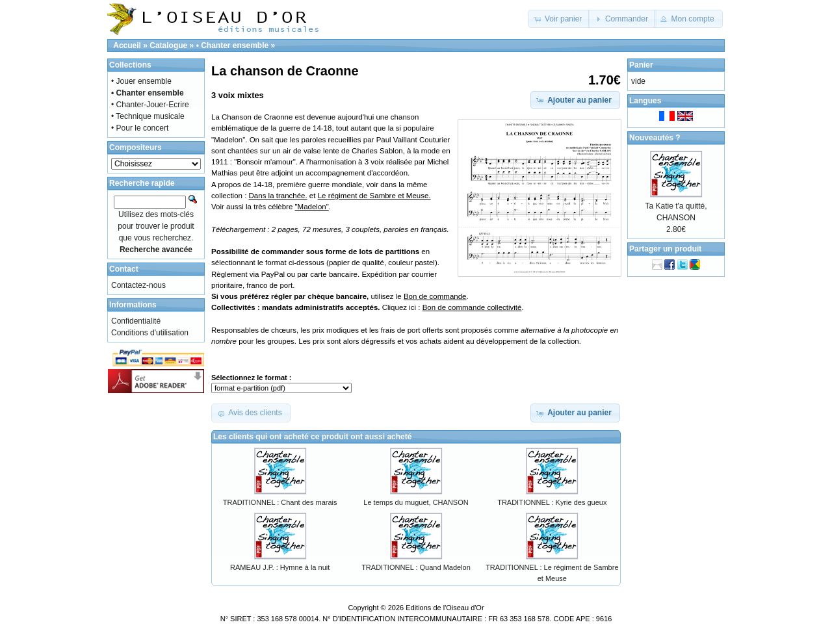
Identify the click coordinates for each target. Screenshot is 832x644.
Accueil (127, 45)
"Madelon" (311, 207)
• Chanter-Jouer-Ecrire (150, 105)
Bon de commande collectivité (472, 307)
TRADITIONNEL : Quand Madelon (416, 567)
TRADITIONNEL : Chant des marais (280, 502)
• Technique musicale (148, 116)
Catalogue (168, 45)
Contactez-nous (138, 285)
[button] (559, 19)
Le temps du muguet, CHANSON (416, 502)
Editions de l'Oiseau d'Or (445, 608)
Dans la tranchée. (278, 196)
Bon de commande (435, 296)
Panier (641, 65)
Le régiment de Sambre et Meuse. (374, 196)
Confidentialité (136, 321)
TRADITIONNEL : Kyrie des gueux (552, 502)
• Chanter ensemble (233, 45)
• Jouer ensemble (141, 81)
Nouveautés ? (655, 138)
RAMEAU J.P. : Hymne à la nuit (280, 567)
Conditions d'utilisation (150, 333)
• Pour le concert (140, 128)
